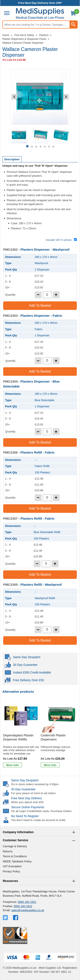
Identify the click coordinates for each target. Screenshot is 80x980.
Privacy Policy (11, 871)
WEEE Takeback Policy (17, 861)
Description (12, 159)
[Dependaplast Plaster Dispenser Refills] (21, 734)
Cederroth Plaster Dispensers (53, 737)
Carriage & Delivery (15, 846)
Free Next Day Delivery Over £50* (40, 3)
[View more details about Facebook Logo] (16, 918)
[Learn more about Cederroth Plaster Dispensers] (50, 765)
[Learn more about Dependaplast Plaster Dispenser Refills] (12, 765)
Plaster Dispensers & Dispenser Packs (24, 39)
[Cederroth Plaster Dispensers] (59, 734)
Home (6, 35)
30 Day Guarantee (23, 789)
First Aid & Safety (24, 35)
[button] (40, 832)
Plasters (44, 35)
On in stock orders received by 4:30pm (35, 784)
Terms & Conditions (15, 856)
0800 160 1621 (27, 902)
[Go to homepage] (40, 14)
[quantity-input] (47, 295)
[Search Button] (73, 25)
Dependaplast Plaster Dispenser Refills (18, 737)
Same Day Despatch (25, 780)
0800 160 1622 (23, 906)
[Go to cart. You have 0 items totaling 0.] (73, 14)
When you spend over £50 (27, 802)
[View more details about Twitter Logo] (6, 918)
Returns (8, 851)
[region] (21, 715)
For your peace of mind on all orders (33, 793)
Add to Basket (40, 306)
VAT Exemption (12, 866)
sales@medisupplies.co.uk (28, 910)
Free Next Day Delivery (27, 798)
